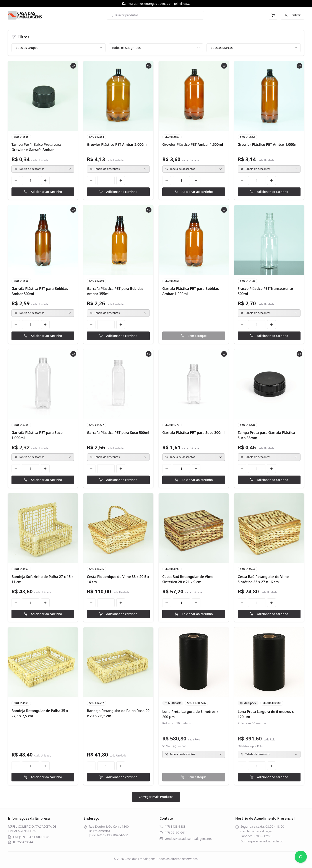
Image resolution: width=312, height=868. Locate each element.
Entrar (292, 15)
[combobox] (58, 48)
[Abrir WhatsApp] (301, 857)
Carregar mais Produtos (156, 797)
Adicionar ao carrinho (43, 192)
